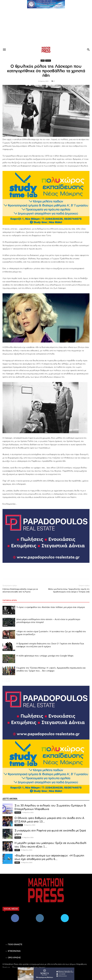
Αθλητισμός (19, 825)
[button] (46, 4)
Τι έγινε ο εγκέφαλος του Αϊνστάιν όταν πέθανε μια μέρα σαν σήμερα (51, 607)
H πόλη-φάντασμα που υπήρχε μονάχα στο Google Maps (45, 656)
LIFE (43, 61)
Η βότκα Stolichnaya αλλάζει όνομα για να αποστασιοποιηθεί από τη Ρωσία (20, 590)
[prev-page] (4, 680)
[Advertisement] (46, 27)
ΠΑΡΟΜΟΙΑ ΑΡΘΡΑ (10, 600)
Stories (48, 61)
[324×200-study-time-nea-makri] (46, 198)
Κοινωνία (18, 812)
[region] (46, 4)
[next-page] (8, 680)
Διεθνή (17, 850)
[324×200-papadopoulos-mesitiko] (46, 536)
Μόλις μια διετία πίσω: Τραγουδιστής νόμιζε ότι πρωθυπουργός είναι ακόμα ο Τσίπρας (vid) (69, 590)
